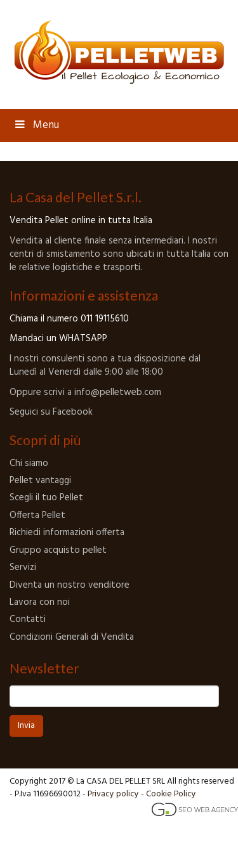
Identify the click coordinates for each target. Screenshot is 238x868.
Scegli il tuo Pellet (46, 498)
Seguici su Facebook (51, 412)
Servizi (23, 567)
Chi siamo (29, 463)
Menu (36, 125)
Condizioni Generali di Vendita (72, 637)
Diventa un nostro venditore (69, 585)
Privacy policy (113, 794)
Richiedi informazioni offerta (67, 533)
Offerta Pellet (37, 515)
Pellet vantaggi (40, 481)
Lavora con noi (40, 602)
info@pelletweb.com (116, 392)
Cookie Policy (171, 794)
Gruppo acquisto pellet (58, 550)
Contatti (28, 619)
